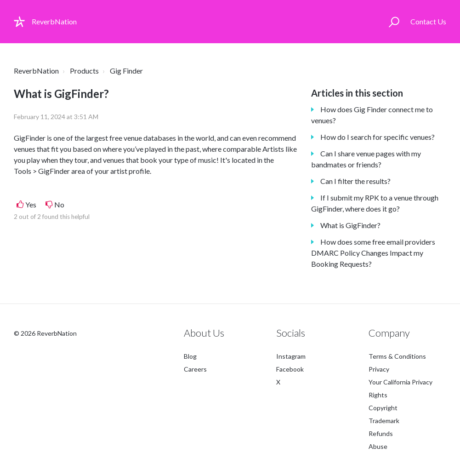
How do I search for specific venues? (378, 137)
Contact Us (428, 21)
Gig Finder (126, 71)
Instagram (291, 356)
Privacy (379, 369)
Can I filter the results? (355, 181)
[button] (394, 22)
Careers (195, 369)
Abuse (378, 446)
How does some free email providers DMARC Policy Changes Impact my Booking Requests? (373, 253)
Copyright (383, 408)
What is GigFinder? (350, 225)
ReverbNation (36, 71)
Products (84, 71)
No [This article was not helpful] (59, 204)
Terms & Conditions (397, 356)
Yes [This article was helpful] (31, 204)
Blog (190, 356)
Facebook (290, 369)
